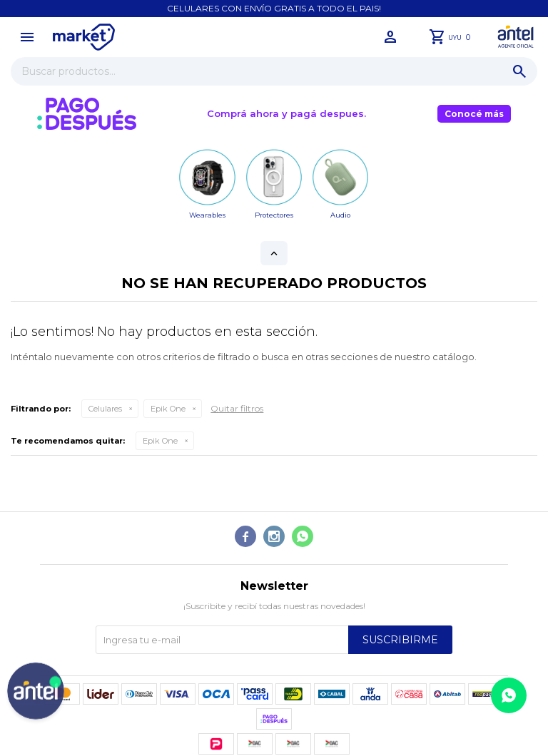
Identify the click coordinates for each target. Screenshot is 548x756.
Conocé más (474, 114)
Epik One (168, 409)
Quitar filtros (237, 408)
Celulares (105, 409)
